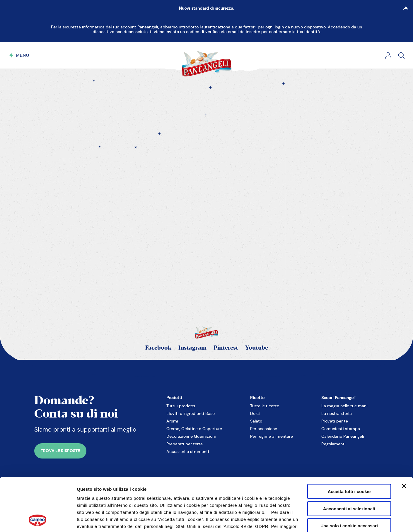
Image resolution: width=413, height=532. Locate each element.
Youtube (257, 348)
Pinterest (226, 348)
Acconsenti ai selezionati (349, 459)
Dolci (255, 413)
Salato (256, 421)
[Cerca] (401, 55)
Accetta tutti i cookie (349, 442)
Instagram (192, 348)
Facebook (158, 348)
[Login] (388, 55)
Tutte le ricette (265, 406)
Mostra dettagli (328, 520)
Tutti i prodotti (181, 406)
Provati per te (335, 421)
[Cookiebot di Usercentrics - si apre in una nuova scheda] (38, 521)
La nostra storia (337, 413)
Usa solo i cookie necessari (349, 476)
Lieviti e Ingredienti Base (191, 413)
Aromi (172, 421)
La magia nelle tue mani (344, 406)
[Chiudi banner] (404, 436)
